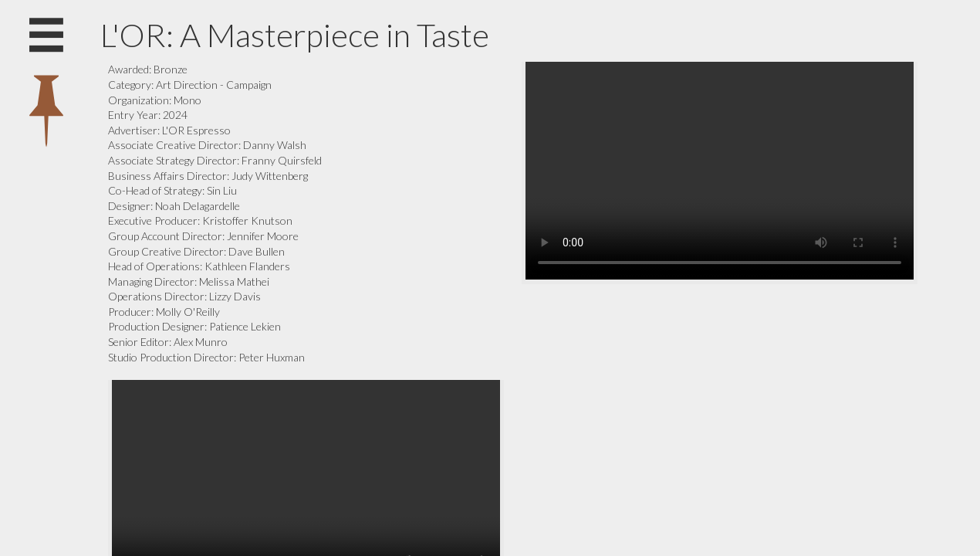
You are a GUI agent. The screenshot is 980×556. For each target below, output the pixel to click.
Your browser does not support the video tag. (720, 171)
